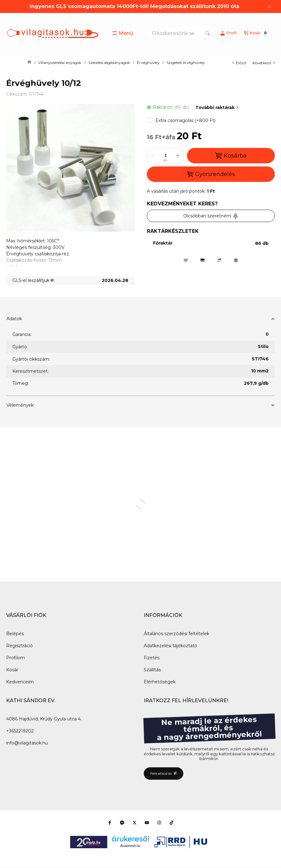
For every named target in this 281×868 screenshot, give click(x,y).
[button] (123, 33)
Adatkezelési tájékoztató (170, 646)
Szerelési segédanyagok (109, 63)
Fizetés (152, 658)
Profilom (16, 658)
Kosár (12, 670)
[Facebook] (110, 823)
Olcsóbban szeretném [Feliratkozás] (211, 216)
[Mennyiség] (165, 156)
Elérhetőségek (160, 682)
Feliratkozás (164, 773)
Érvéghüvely (148, 63)
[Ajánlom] (202, 260)
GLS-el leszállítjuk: (34, 280)
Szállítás (152, 670)
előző (239, 63)
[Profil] (228, 33)
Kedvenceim (20, 682)
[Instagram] (159, 823)
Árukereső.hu (130, 846)
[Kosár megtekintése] (256, 33)
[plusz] (178, 156)
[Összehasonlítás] (219, 260)
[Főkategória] (29, 63)
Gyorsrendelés (211, 174)
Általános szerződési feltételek (177, 634)
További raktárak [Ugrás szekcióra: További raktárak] (217, 107)
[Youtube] (147, 823)
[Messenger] (122, 823)
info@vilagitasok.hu (27, 743)
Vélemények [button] (20, 405)
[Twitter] (134, 823)
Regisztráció (19, 646)
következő (264, 63)
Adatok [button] (14, 319)
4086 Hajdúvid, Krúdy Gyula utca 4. (44, 719)
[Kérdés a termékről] (236, 260)
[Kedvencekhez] (186, 260)
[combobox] (180, 33)
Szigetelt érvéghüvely (186, 63)
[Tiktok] (172, 823)
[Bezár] (269, 6)
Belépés (15, 634)
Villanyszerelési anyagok (60, 63)
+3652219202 (20, 731)
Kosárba (231, 156)
